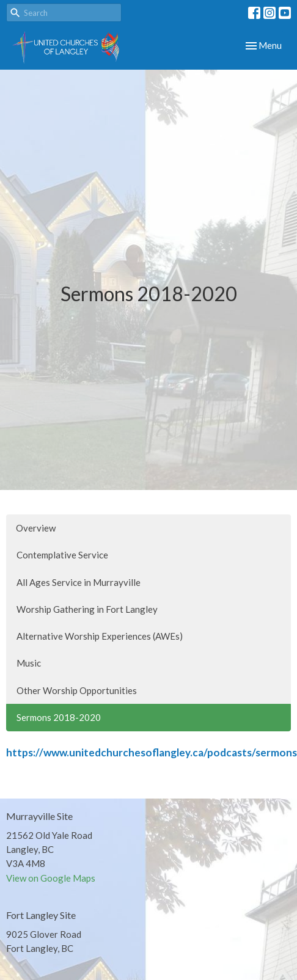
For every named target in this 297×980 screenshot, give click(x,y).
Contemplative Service (62, 555)
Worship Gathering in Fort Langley (87, 609)
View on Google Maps (51, 878)
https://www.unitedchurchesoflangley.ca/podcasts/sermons (152, 752)
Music (29, 663)
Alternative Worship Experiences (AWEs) (100, 636)
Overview (36, 528)
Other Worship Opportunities (77, 690)
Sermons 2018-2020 (59, 717)
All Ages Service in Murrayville (79, 582)
